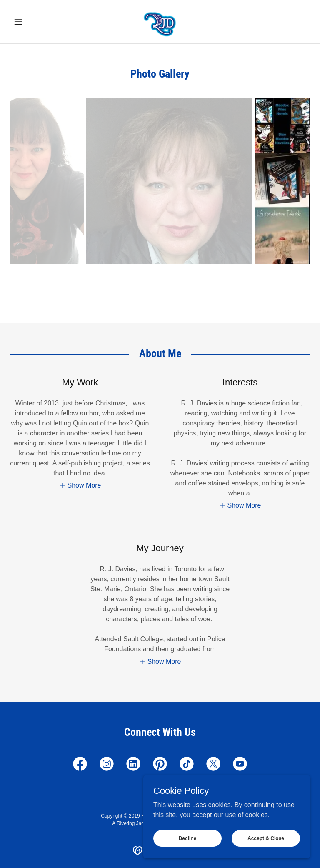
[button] (32, 22)
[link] (160, 22)
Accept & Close (266, 838)
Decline (188, 838)
